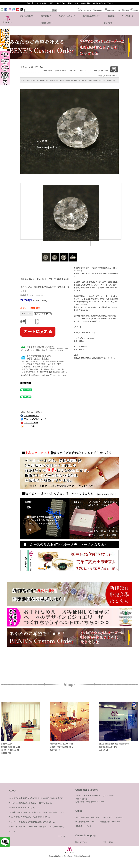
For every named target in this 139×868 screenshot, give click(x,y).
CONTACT (98, 10)
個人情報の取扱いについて (86, 822)
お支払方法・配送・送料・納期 (87, 818)
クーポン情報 (47, 71)
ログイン (83, 71)
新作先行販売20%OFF (92, 16)
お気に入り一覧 (61, 71)
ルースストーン (128, 16)
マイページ (73, 71)
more (63, 836)
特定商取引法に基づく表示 (110, 822)
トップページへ (26, 81)
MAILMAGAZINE (113, 10)
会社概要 (79, 826)
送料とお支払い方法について (108, 76)
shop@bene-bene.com (95, 802)
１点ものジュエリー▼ (67, 16)
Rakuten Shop (81, 842)
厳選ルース (36, 81)
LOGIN (134, 10)
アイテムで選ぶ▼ (27, 16)
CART (125, 10)
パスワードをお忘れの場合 (99, 71)
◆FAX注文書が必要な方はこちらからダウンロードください (43, 375)
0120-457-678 (85, 10)
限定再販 (111, 16)
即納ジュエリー (47, 23)
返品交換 (119, 818)
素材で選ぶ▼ (46, 16)
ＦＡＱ (89, 826)
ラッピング (107, 818)
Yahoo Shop (108, 842)
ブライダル (108, 23)
